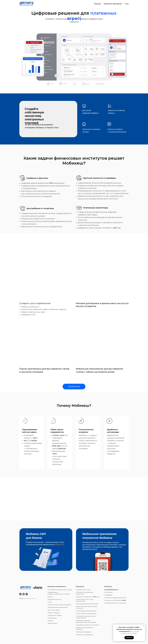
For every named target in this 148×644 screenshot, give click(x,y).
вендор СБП (59, 545)
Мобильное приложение (113, 4)
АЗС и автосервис (54, 610)
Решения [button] (98, 4)
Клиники (50, 621)
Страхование (52, 618)
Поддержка (108, 595)
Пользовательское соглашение (115, 603)
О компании (108, 592)
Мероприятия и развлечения (58, 607)
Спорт (50, 602)
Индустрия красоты (54, 599)
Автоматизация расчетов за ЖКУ (87, 604)
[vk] (20, 594)
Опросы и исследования (84, 635)
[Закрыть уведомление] (144, 626)
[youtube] (24, 594)
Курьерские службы (55, 615)
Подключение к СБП (83, 590)
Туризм (50, 597)
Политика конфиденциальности (115, 598)
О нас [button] (127, 4)
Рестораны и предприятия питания (60, 590)
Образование (52, 623)
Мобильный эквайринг (84, 632)
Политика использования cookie (115, 600)
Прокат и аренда (53, 613)
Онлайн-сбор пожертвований (86, 613)
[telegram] (27, 594)
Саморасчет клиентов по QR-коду (88, 597)
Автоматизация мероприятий (86, 611)
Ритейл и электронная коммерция (59, 605)
